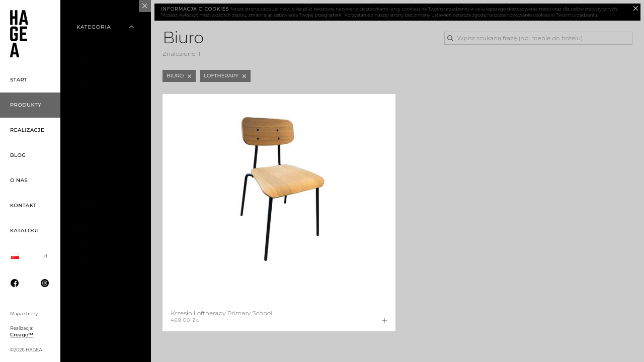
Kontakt (23, 205)
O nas (19, 180)
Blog (18, 155)
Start (19, 80)
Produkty (26, 105)
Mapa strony (24, 313)
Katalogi (24, 231)
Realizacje (27, 130)
